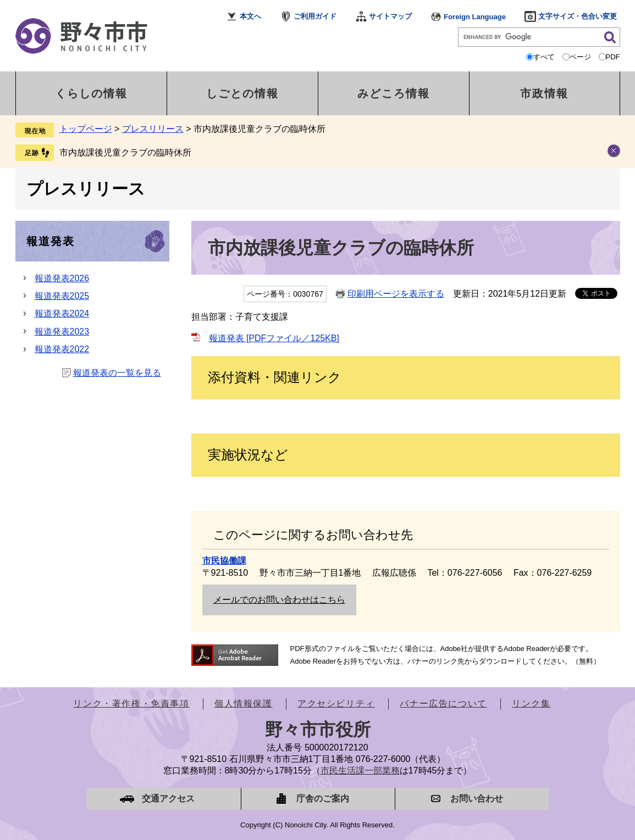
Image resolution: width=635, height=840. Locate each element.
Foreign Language (475, 17)
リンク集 (531, 703)
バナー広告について (443, 703)
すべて (544, 57)
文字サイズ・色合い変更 (578, 16)
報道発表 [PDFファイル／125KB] (274, 338)
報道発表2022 (62, 349)
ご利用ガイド (315, 16)
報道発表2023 (62, 332)
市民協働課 (224, 561)
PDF (613, 57)
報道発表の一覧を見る (117, 373)
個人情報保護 (244, 703)
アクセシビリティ (336, 703)
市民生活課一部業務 (360, 771)
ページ (580, 57)
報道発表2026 (62, 278)
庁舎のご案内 (323, 799)
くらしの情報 (91, 93)
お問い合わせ (477, 799)
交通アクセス (168, 799)
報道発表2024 (62, 313)
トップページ (86, 129)
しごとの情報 (242, 93)
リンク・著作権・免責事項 (131, 703)
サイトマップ (390, 16)
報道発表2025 (62, 296)
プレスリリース (153, 129)
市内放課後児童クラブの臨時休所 (125, 152)
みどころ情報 (394, 93)
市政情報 (544, 93)
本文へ (250, 16)
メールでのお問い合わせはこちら (279, 600)
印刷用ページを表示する (396, 294)
